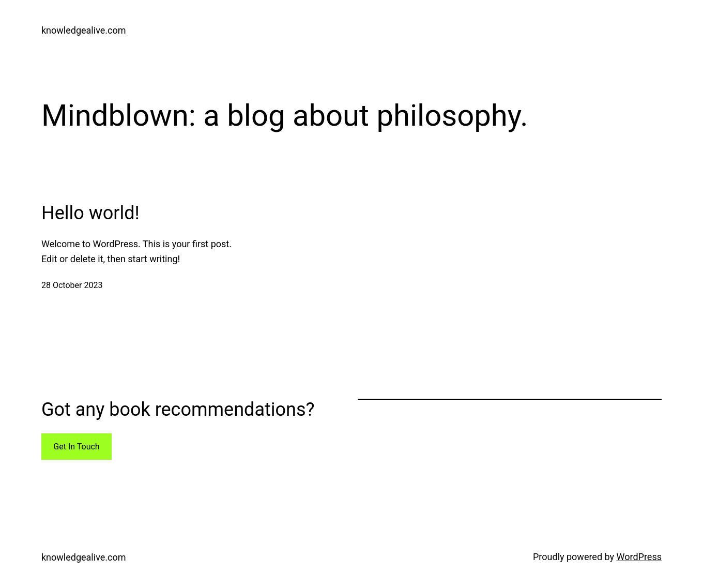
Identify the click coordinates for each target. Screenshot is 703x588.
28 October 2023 (72, 285)
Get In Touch (76, 447)
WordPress (639, 557)
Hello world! (90, 213)
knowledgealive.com (84, 30)
